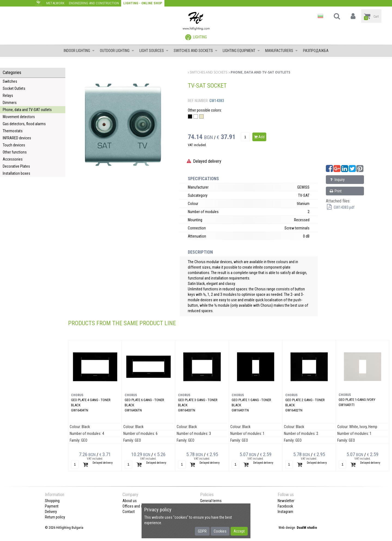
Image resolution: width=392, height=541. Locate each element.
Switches (10, 81)
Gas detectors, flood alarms (24, 124)
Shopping (52, 501)
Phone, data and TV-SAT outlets (27, 110)
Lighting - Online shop (143, 3)
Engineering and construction (94, 3)
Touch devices (14, 145)
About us (130, 501)
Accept (239, 531)
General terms (211, 501)
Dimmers (10, 103)
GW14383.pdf (340, 207)
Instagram (285, 512)
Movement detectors (19, 117)
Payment (52, 506)
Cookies (220, 531)
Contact (129, 512)
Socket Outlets (14, 88)
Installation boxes (16, 173)
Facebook (285, 506)
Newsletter (286, 501)
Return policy (55, 517)
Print (335, 191)
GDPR (202, 531)
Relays (8, 96)
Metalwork (55, 3)
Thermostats (13, 131)
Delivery (51, 512)
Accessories (13, 159)
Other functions (15, 152)
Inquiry (337, 180)
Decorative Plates (16, 166)
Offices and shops (137, 506)
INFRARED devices (17, 138)
